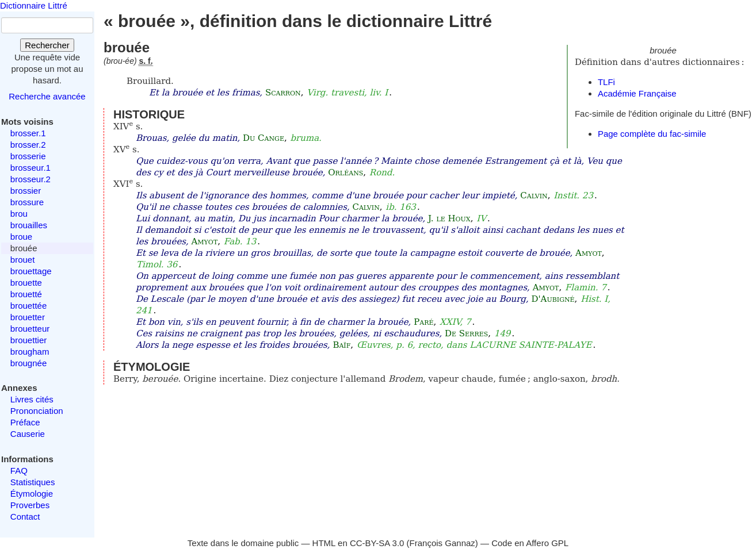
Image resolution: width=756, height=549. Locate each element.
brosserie (28, 156)
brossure (27, 202)
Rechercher (47, 45)
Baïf (341, 345)
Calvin (534, 195)
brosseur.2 (30, 179)
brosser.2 (28, 145)
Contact (25, 517)
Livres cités (32, 399)
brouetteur (30, 329)
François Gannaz (442, 543)
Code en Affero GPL (530, 543)
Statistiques (33, 482)
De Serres (466, 333)
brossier (26, 191)
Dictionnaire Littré (34, 5)
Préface (25, 422)
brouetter (28, 317)
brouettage (31, 271)
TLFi (606, 82)
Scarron (283, 93)
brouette (26, 283)
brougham (30, 352)
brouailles (29, 225)
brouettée (28, 306)
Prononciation (37, 411)
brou (19, 214)
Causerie (28, 434)
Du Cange (264, 138)
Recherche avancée (47, 96)
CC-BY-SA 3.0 (377, 543)
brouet (23, 260)
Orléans (345, 172)
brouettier (28, 340)
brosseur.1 (30, 168)
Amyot (205, 241)
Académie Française (637, 93)
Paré (423, 322)
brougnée (28, 363)
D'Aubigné (553, 299)
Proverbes (30, 505)
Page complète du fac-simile (652, 134)
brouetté (26, 294)
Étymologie (32, 494)
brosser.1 (28, 133)
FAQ (19, 471)
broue (21, 237)
